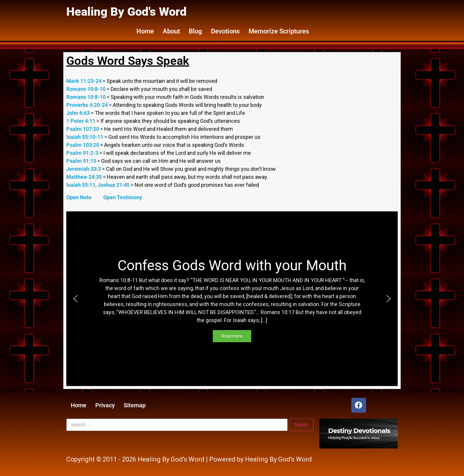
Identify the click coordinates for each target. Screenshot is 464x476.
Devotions (225, 31)
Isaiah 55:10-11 (85, 137)
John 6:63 (79, 113)
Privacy (105, 405)
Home (145, 31)
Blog (195, 31)
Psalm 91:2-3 (83, 153)
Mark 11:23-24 (84, 81)
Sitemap (135, 405)
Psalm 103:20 (83, 145)
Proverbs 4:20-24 (88, 105)
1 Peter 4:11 (81, 121)
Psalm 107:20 (83, 129)
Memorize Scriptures (279, 31)
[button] (75, 299)
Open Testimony (123, 197)
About (171, 31)
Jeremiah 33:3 (84, 169)
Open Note (79, 197)
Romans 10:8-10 (87, 89)
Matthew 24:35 (85, 177)
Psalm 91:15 (82, 161)
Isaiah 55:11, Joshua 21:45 (99, 185)
